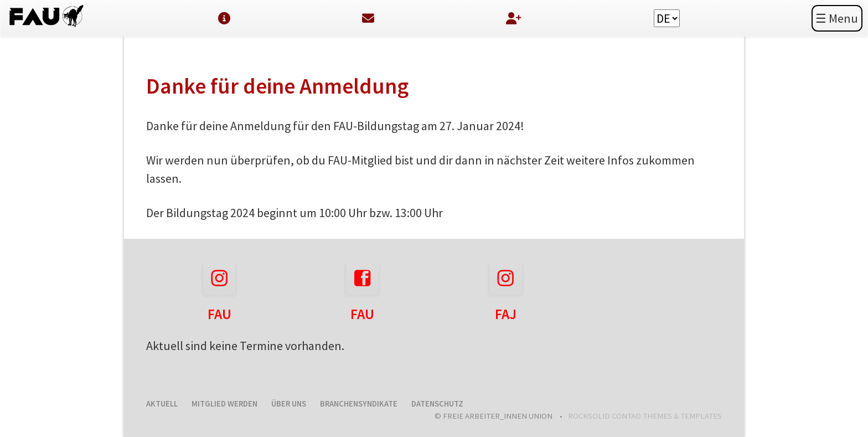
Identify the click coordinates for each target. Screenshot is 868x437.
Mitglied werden (224, 404)
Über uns (289, 404)
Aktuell (162, 404)
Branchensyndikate (359, 404)
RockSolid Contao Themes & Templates (645, 416)
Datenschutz (437, 404)
